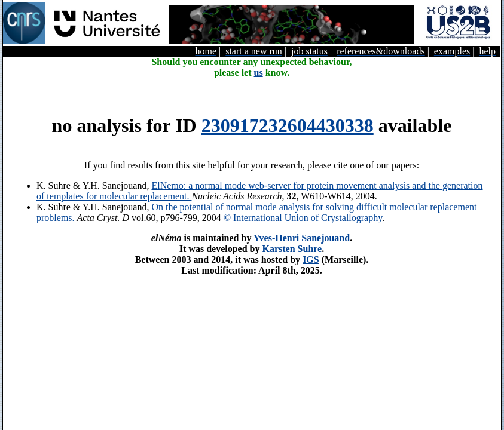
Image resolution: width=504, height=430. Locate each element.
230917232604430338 (288, 125)
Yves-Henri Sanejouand (302, 238)
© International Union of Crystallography (303, 218)
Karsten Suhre (292, 249)
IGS (311, 259)
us (259, 73)
